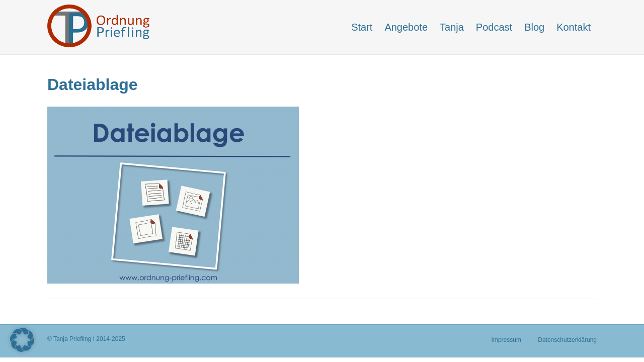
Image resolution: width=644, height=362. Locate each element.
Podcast (494, 27)
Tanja (452, 27)
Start (362, 27)
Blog (534, 27)
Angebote (406, 27)
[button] (22, 340)
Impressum (506, 340)
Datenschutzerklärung (567, 340)
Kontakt (574, 27)
